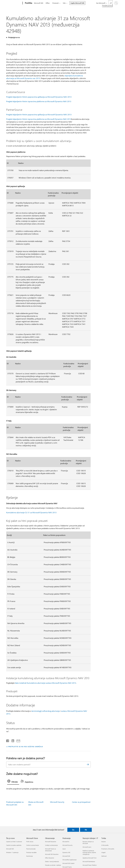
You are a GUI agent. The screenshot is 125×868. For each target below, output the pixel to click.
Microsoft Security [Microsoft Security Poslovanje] (67, 845)
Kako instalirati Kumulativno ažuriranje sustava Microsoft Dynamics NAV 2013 (45, 683)
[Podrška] (28, 3)
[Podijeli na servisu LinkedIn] (12, 740)
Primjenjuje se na (14, 37)
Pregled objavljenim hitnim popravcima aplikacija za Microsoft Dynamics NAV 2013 (39, 97)
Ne (86, 830)
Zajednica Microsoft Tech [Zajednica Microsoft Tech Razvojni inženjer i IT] (90, 858)
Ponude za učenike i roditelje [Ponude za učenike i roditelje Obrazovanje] (53, 865)
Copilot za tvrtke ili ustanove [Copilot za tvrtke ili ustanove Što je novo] (14, 842)
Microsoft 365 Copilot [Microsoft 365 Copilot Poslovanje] (68, 863)
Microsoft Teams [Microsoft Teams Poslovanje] (67, 867)
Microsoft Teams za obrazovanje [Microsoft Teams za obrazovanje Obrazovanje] (50, 850)
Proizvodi (55, 3)
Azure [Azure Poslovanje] (64, 849)
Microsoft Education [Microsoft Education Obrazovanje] (51, 842)
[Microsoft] (14, 3)
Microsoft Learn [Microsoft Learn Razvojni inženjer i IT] (87, 847)
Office (48, 3)
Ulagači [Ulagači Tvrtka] (103, 852)
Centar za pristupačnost (81, 802)
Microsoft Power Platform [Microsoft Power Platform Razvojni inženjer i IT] (90, 865)
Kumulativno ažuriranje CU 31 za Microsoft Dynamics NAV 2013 (31, 512)
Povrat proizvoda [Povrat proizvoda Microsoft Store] (31, 849)
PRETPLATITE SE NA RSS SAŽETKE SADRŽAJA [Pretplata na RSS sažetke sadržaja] (26, 746)
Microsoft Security (57, 802)
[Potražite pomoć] (111, 3)
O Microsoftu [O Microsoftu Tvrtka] (105, 845)
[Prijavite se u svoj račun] (116, 3)
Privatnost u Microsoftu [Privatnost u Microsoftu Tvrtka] (108, 849)
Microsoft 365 (39, 3)
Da (73, 830)
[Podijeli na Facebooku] (8, 740)
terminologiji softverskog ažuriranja (46, 711)
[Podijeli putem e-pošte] (17, 740)
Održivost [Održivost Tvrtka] (104, 856)
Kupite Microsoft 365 (77, 3)
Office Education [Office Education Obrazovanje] (50, 858)
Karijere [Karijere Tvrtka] (104, 842)
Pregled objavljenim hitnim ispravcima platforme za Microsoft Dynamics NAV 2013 (39, 101)
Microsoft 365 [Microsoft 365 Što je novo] (10, 849)
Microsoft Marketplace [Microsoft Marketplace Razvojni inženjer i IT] (89, 861)
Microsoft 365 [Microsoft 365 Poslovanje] (66, 856)
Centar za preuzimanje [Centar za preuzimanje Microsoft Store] (33, 845)
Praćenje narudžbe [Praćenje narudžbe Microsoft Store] (31, 852)
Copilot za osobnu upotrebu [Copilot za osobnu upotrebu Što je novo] (14, 845)
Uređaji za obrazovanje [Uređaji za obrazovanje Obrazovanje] (51, 845)
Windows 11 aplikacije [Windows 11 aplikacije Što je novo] (12, 852)
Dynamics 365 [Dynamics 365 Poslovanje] (66, 852)
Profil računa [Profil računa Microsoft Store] (30, 842)
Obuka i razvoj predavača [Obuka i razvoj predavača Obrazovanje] (52, 861)
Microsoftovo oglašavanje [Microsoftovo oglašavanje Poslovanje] (70, 860)
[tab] (13, 782)
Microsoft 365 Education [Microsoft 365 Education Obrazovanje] (52, 854)
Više (64, 3)
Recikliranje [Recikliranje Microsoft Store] (30, 856)
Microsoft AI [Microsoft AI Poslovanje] (66, 842)
